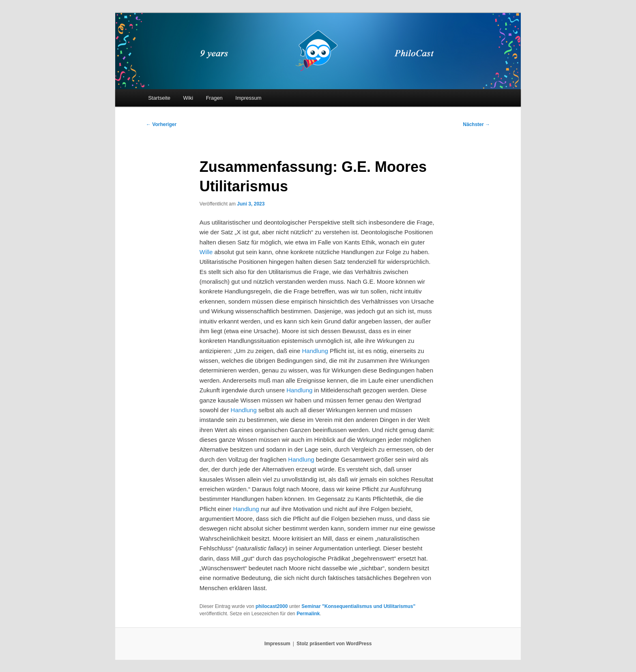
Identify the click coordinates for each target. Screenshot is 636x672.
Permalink (308, 614)
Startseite (159, 98)
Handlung (315, 351)
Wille (206, 252)
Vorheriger (161, 124)
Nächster (476, 124)
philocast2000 (272, 606)
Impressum (248, 98)
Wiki (188, 98)
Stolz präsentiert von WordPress (334, 644)
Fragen (214, 98)
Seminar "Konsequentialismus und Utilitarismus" (358, 606)
